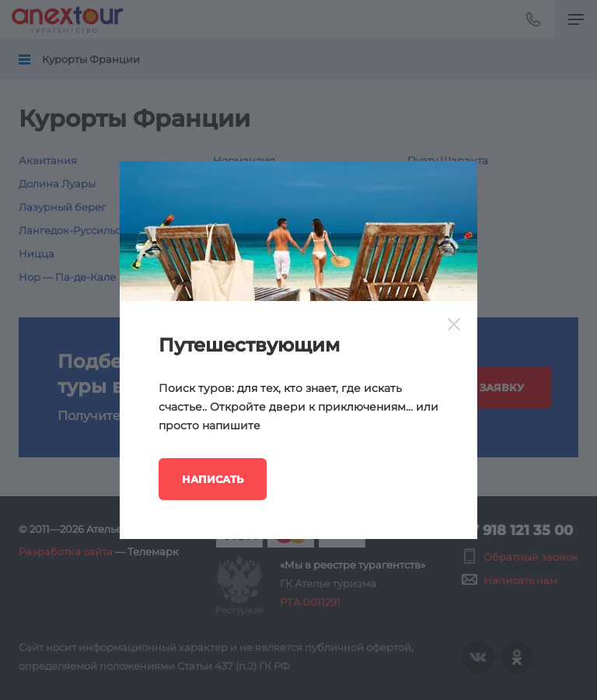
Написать (213, 479)
